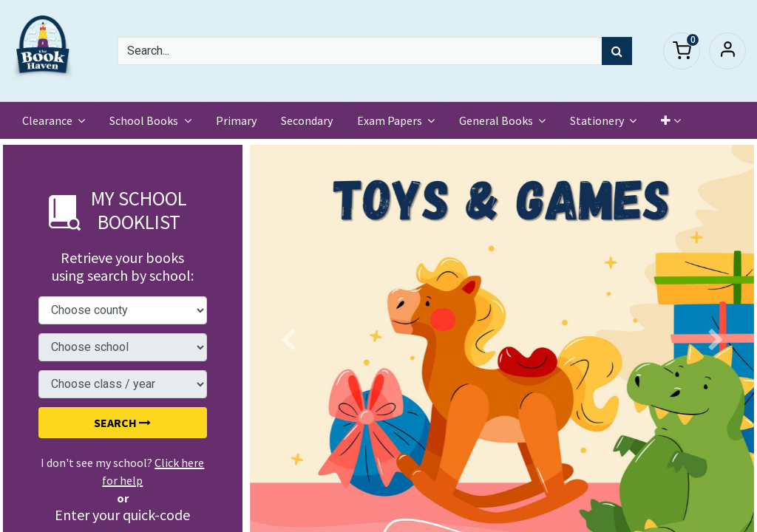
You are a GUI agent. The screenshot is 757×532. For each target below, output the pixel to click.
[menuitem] (236, 120)
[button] (671, 120)
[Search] (617, 51)
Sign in (727, 51)
